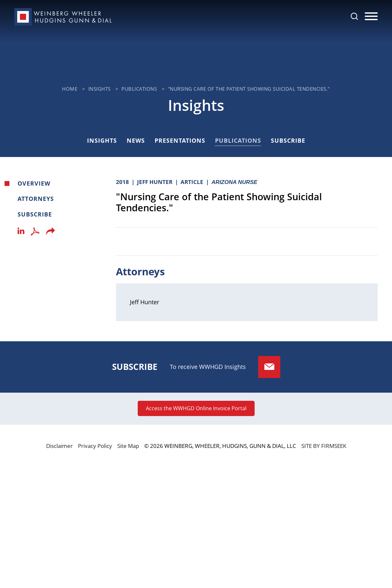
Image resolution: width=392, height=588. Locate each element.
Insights (100, 89)
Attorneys (36, 199)
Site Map (128, 446)
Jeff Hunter (145, 302)
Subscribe (288, 140)
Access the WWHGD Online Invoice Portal (196, 408)
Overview (34, 183)
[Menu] (371, 17)
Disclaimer (59, 446)
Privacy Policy (95, 446)
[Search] (354, 16)
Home (70, 89)
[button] (51, 233)
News (136, 140)
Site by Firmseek (324, 446)
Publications (139, 89)
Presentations (180, 140)
